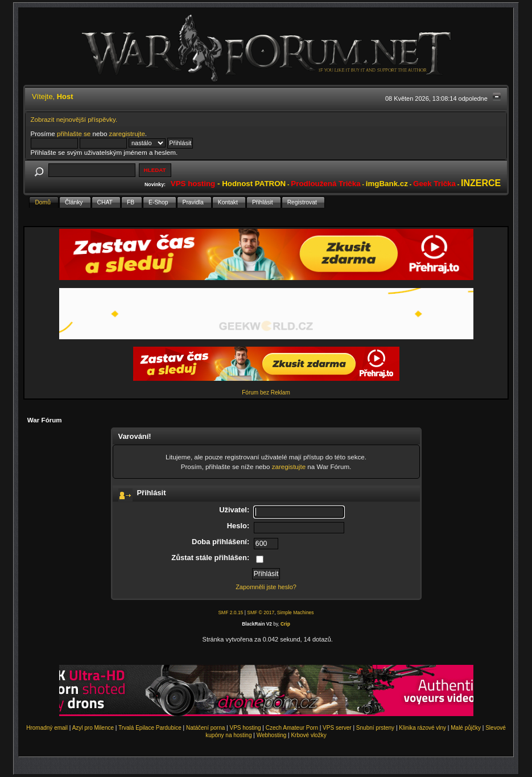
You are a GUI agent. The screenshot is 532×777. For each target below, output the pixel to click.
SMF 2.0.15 (230, 612)
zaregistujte (289, 466)
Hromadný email (47, 728)
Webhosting (272, 735)
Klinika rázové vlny (422, 728)
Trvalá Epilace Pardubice (150, 728)
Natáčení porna (205, 728)
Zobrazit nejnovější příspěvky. (74, 119)
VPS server (337, 728)
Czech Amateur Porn (292, 728)
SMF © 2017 (261, 612)
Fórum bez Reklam (266, 392)
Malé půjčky (466, 728)
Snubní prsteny (375, 728)
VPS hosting (245, 728)
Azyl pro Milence (93, 728)
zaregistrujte (127, 133)
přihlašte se (74, 133)
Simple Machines (296, 612)
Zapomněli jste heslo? (266, 587)
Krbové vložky (308, 735)
